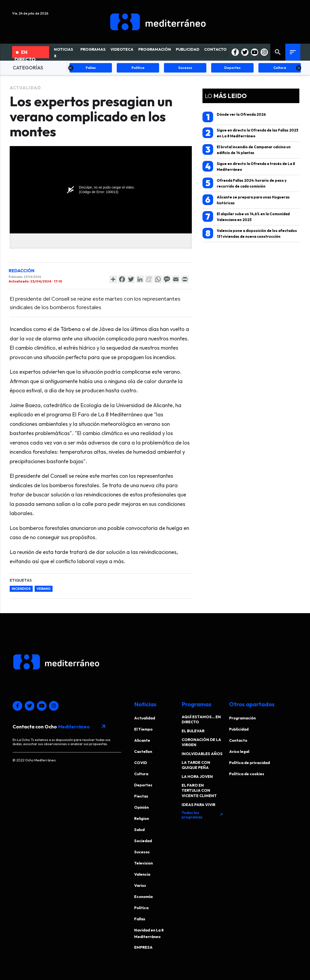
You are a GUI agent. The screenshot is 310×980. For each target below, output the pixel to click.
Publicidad (239, 729)
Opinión (141, 807)
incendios (21, 589)
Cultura (141, 774)
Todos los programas (202, 815)
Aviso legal (239, 751)
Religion (142, 818)
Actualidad (25, 88)
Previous (71, 68)
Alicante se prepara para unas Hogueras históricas (246, 200)
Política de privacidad (249, 763)
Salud (139, 830)
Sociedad (143, 841)
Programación (242, 718)
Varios (140, 885)
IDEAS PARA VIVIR (198, 805)
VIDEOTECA (122, 49)
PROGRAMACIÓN (155, 49)
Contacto (238, 740)
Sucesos (142, 852)
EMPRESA (143, 947)
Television (143, 863)
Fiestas (141, 796)
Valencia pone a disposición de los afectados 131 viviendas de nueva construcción (250, 233)
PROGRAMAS (93, 49)
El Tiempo (143, 729)
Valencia (142, 874)
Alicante (142, 740)
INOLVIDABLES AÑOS (202, 754)
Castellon (143, 751)
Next (299, 68)
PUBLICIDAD (188, 49)
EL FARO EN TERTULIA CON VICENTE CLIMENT (199, 790)
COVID (141, 763)
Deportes (143, 785)
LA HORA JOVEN (197, 776)
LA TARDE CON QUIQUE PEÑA (196, 765)
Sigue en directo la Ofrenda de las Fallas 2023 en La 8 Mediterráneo (250, 133)
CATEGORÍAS (28, 68)
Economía (143, 897)
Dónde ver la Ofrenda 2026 (234, 117)
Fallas (140, 919)
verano (44, 589)
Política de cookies (247, 774)
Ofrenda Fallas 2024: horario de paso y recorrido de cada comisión (244, 183)
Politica (141, 908)
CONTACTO (215, 49)
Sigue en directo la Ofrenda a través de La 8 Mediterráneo (249, 166)
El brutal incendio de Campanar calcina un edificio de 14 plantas (247, 150)
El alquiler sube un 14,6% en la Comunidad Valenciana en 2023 (246, 217)
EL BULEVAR (193, 731)
